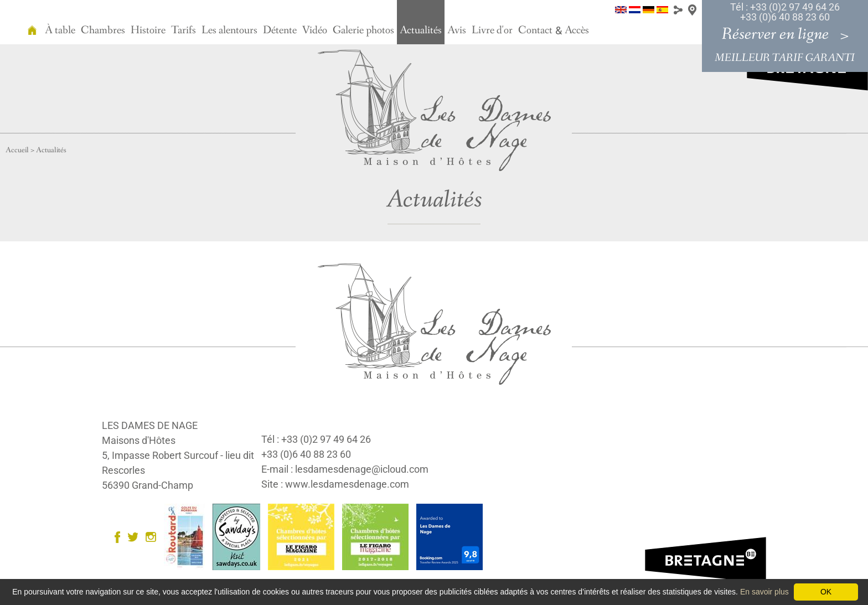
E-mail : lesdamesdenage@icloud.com (345, 469)
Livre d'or (492, 30)
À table (60, 30)
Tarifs (184, 30)
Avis (457, 30)
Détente (280, 30)
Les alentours (229, 30)
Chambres (103, 30)
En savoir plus (764, 592)
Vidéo (315, 30)
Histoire (148, 30)
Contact (535, 30)
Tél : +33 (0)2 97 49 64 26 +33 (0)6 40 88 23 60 (785, 12)
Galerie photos (363, 30)
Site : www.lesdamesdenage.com (335, 484)
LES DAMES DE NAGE (150, 425)
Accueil (17, 150)
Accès (577, 30)
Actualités (421, 30)
